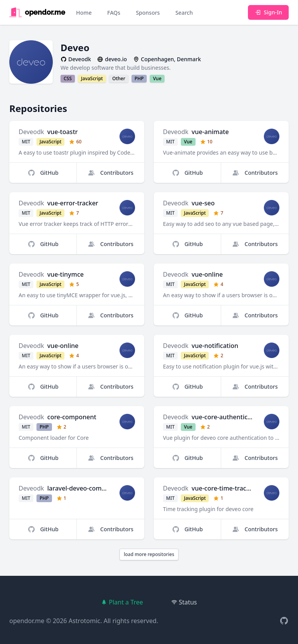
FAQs (114, 13)
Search (184, 13)
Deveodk (31, 132)
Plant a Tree (122, 602)
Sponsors (148, 13)
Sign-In (268, 12)
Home (84, 13)
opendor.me (27, 621)
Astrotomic (85, 621)
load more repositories (149, 554)
